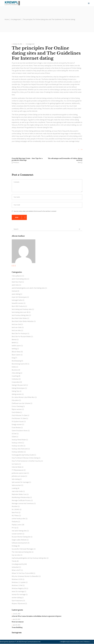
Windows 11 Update (19, 583)
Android (14, 291)
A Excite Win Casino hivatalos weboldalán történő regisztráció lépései (37, 616)
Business (15, 370)
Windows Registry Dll (19, 589)
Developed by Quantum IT (8, 642)
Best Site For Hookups (19, 334)
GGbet (14, 437)
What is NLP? (16, 570)
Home (7, 19)
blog (13, 358)
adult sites (15, 285)
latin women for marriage (20, 482)
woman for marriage (19, 595)
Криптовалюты (17, 601)
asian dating (16, 294)
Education (15, 400)
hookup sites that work (20, 449)
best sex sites (16, 330)
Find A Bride (16, 412)
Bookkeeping (16, 361)
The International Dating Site (22, 552)
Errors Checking (17, 406)
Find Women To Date (19, 419)
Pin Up (14, 528)
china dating (16, 373)
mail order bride (17, 491)
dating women (17, 394)
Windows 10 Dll (17, 580)
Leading (14, 488)
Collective (15, 379)
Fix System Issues (18, 422)
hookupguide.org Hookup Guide (23, 455)
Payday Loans (16, 525)
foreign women (17, 425)
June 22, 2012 (17, 614)
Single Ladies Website (19, 540)
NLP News (15, 516)
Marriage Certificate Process (21, 501)
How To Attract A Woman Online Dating (25, 458)
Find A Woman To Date (19, 416)
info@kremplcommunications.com (72, 642)
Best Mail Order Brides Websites (23, 321)
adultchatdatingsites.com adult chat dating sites (28, 288)
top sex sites (16, 555)
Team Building (17, 628)
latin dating (16, 479)
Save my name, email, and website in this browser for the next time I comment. (35, 211)
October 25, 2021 (18, 44)
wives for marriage (18, 592)
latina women (16, 485)
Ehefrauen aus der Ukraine (21, 403)
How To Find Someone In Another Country (26, 461)
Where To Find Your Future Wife (22, 573)
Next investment (18, 622)
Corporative (16, 382)
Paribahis (15, 522)
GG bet (14, 434)
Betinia (14, 340)
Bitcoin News (16, 352)
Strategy (15, 546)
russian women (17, 534)
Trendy (14, 561)
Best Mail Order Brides (19, 318)
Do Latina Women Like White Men (23, 397)
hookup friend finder (19, 440)
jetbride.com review (18, 476)
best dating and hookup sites (22, 309)
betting (14, 349)
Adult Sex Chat (17, 282)
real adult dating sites (19, 531)
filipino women (17, 409)
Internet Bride (17, 467)
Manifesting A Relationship (21, 498)
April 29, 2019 (16, 620)
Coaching (15, 376)
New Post (15, 513)
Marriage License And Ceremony (23, 504)
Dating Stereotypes (18, 388)
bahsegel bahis (17, 300)
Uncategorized (16, 19)
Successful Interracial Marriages (23, 549)
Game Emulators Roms (20, 431)
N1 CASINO (16, 510)
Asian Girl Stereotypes (19, 297)
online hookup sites (19, 519)
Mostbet (15, 507)
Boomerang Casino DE (19, 364)
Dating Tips (16, 391)
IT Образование (18, 470)
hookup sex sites (17, 446)
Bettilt (14, 343)
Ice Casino (15, 464)
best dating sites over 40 (20, 312)
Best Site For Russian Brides (21, 337)
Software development (20, 543)
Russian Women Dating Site (21, 537)
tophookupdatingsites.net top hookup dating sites (29, 558)
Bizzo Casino (16, 355)
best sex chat (16, 324)
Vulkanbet (15, 567)
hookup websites (18, 452)
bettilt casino (16, 346)
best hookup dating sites (20, 315)
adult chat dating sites (19, 279)
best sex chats (17, 327)
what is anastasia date (19, 106)
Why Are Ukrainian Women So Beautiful (25, 576)
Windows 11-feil (17, 586)
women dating (17, 598)
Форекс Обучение (18, 604)
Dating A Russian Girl (19, 385)
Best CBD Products (18, 306)
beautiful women (18, 303)
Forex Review (16, 428)
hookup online (17, 443)
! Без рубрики (17, 276)
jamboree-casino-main (19, 473)
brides (14, 367)
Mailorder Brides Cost (19, 494)
